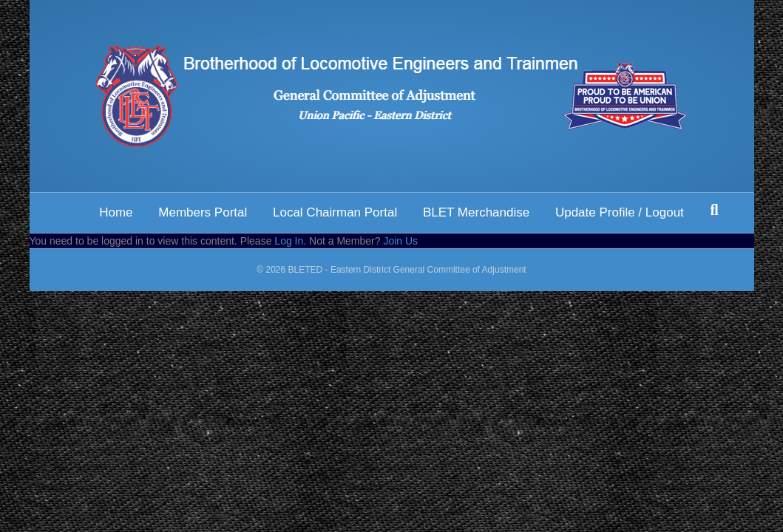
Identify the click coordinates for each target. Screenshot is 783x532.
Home (116, 212)
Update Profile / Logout (620, 212)
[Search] (714, 210)
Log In (289, 241)
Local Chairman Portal (335, 212)
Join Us (400, 241)
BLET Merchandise (476, 212)
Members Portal (203, 212)
